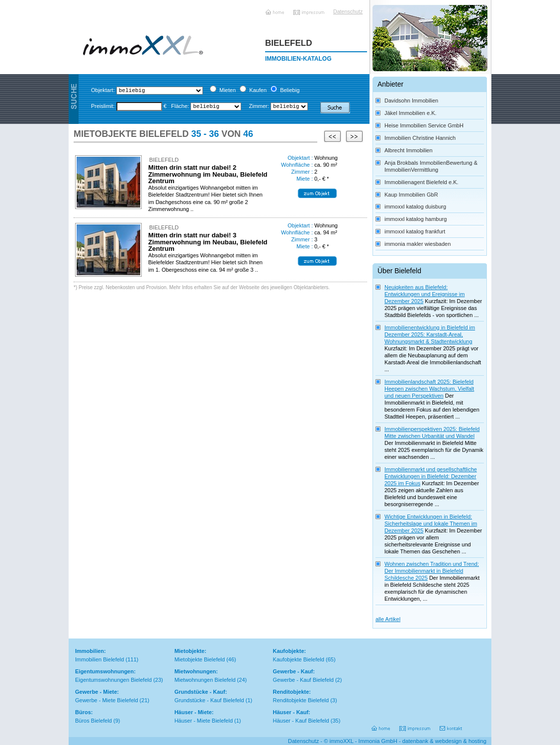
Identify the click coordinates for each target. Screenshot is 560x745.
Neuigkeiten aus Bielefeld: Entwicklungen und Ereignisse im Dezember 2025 (424, 294)
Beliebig (290, 90)
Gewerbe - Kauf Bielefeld (303, 680)
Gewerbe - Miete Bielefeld (107, 700)
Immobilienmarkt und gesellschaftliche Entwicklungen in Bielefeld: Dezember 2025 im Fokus (431, 476)
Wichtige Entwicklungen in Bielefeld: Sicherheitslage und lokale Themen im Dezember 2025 (431, 524)
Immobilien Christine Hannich (420, 138)
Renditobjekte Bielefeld (301, 700)
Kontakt (452, 725)
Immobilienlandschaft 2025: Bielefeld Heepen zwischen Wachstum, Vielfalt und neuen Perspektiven (429, 389)
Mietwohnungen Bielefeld (205, 680)
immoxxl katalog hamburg (416, 219)
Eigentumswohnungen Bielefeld (113, 680)
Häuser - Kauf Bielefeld (301, 721)
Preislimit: (103, 106)
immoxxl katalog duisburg (415, 207)
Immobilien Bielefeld (99, 659)
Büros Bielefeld (93, 721)
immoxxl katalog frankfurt (415, 231)
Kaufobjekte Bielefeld (299, 659)
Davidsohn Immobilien (411, 101)
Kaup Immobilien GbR (411, 195)
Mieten (228, 90)
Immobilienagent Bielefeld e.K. (421, 182)
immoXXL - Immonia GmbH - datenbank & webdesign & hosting (408, 741)
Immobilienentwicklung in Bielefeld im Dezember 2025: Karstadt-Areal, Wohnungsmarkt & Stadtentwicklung (430, 334)
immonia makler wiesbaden (418, 244)
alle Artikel (388, 619)
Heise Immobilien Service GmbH (424, 125)
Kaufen (258, 90)
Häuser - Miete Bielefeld (204, 721)
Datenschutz (346, 11)
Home (276, 9)
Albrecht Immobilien (409, 150)
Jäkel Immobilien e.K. (411, 113)
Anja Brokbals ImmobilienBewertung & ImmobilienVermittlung (431, 166)
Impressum (310, 9)
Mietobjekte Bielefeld (200, 659)
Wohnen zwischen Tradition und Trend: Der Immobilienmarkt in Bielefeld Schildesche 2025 (432, 571)
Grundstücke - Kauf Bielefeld (209, 700)
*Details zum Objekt (317, 193)
